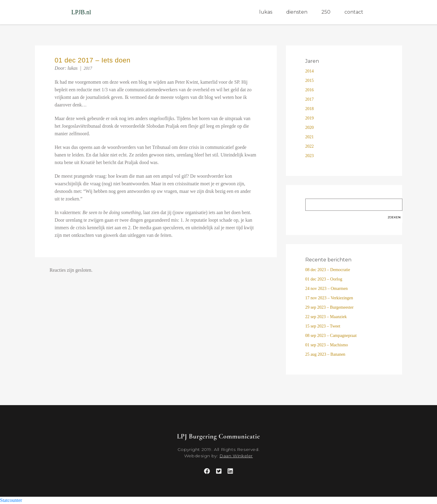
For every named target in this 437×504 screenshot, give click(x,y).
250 (326, 12)
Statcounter (11, 500)
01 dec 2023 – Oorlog (324, 279)
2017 (88, 68)
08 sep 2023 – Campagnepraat (331, 336)
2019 (310, 118)
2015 (310, 81)
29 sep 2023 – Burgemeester (329, 307)
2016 (310, 90)
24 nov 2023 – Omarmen (327, 289)
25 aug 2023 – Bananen (325, 354)
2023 (310, 156)
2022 (310, 146)
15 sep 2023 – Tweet (323, 326)
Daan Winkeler (236, 456)
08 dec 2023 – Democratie (328, 270)
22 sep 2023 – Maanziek (326, 317)
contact (354, 12)
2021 (310, 137)
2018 (310, 109)
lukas (266, 12)
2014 (310, 71)
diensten (297, 12)
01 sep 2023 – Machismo (327, 345)
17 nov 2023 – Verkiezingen (329, 298)
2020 (310, 128)
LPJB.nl (81, 12)
